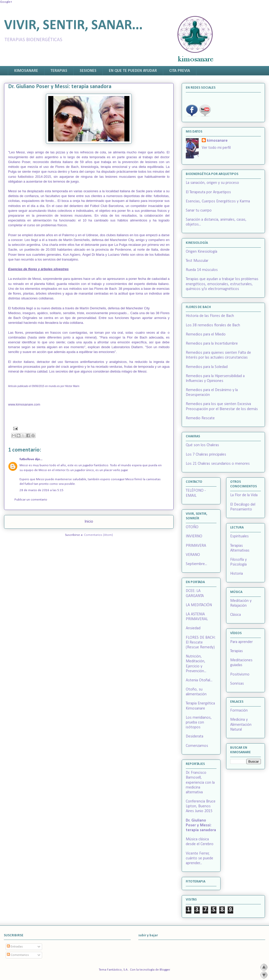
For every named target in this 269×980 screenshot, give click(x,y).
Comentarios (18, 955)
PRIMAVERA (196, 546)
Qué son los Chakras (202, 445)
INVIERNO (194, 536)
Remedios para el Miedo (206, 334)
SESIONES (88, 71)
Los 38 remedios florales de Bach (213, 325)
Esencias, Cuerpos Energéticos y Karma (218, 201)
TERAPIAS (59, 71)
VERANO (193, 555)
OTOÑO (192, 527)
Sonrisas (237, 684)
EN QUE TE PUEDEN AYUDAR (133, 71)
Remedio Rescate (200, 418)
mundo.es (54, 386)
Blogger (165, 970)
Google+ (6, 2)
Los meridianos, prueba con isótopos (199, 722)
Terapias (237, 651)
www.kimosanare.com (24, 404)
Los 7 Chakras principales (206, 455)
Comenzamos (197, 746)
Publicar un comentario (31, 500)
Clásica (236, 615)
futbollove (27, 459)
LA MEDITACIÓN (199, 605)
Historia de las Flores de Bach (210, 316)
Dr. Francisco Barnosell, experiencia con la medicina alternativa (200, 783)
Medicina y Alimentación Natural (241, 725)
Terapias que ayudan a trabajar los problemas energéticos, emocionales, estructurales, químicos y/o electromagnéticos (222, 284)
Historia (237, 574)
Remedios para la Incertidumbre (212, 344)
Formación (239, 711)
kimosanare (217, 141)
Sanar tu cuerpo (199, 211)
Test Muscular (197, 261)
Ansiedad (193, 628)
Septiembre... (196, 564)
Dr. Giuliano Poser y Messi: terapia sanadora (201, 825)
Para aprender (241, 642)
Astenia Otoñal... (199, 680)
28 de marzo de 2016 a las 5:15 (41, 490)
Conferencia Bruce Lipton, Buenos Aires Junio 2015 (201, 806)
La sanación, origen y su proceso (212, 183)
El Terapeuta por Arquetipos (208, 192)
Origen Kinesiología (201, 252)
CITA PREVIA (180, 71)
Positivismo (240, 674)
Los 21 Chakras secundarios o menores (218, 464)
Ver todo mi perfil (216, 148)
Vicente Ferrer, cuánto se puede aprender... (199, 858)
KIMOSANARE (26, 71)
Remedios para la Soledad (207, 367)
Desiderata (195, 736)
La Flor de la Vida (244, 495)
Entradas (15, 947)
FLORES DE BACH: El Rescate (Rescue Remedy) (201, 642)
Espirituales (239, 536)
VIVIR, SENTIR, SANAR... (73, 26)
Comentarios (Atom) (98, 535)
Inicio (89, 522)
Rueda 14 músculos (202, 270)
